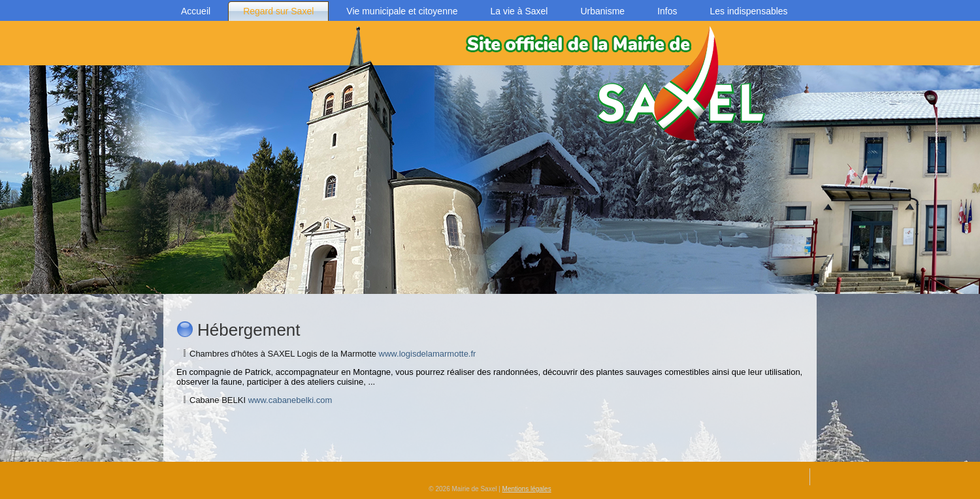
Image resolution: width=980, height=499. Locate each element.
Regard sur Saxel (278, 11)
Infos (667, 11)
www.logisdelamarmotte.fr (428, 354)
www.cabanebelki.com (290, 400)
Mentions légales (527, 489)
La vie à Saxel (519, 11)
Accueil (196, 11)
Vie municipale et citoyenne (402, 11)
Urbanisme (602, 11)
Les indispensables (749, 11)
